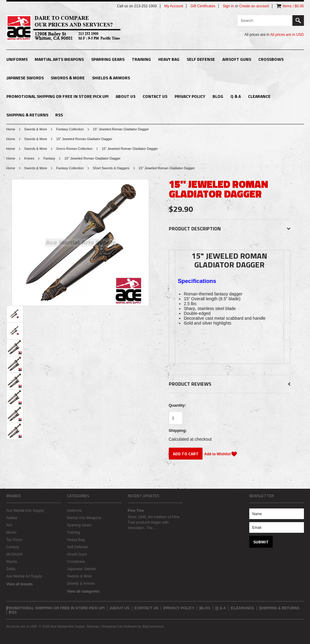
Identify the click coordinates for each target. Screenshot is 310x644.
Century (13, 547)
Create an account (254, 6)
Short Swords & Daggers (111, 168)
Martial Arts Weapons (59, 59)
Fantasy (49, 158)
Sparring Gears (108, 59)
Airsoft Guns (237, 59)
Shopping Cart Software (119, 626)
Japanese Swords (25, 78)
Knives (29, 158)
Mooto (11, 532)
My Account (174, 6)
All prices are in (287, 35)
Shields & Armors (111, 78)
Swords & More (68, 78)
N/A (9, 525)
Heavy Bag (169, 59)
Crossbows (271, 59)
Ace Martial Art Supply (24, 576)
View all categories (83, 591)
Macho (12, 562)
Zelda (11, 569)
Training (141, 59)
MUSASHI (15, 554)
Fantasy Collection (70, 129)
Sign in (228, 6)
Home (11, 129)
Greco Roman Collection (74, 149)
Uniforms (17, 59)
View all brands (20, 584)
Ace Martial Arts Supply (25, 511)
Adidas (12, 518)
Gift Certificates (203, 6)
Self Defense (201, 59)
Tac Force (14, 540)
